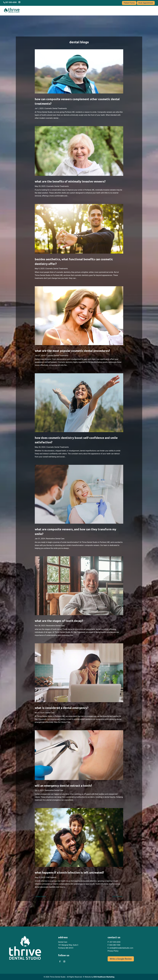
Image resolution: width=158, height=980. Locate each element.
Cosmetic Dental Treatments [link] (56, 108)
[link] (79, 71)
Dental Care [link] (50, 713)
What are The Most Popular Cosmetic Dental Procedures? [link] (72, 351)
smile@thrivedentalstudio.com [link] (121, 948)
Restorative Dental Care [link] (55, 539)
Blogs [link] (132, 10)
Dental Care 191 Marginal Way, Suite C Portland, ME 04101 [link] (68, 945)
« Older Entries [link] (40, 897)
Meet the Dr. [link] (93, 10)
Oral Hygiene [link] (51, 877)
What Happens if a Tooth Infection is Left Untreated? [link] (69, 872)
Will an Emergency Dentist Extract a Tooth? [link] (63, 786)
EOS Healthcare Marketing (104, 977)
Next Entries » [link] (118, 897)
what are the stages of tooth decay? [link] (59, 621)
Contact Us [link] (145, 10)
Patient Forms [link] (129, 3)
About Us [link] (81, 10)
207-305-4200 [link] (115, 942)
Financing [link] (120, 10)
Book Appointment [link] (146, 3)
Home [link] (71, 10)
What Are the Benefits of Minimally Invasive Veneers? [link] (70, 181)
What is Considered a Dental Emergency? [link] (62, 708)
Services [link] (106, 10)
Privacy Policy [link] (113, 951)
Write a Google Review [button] (121, 959)
